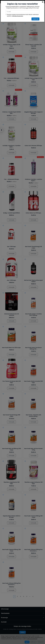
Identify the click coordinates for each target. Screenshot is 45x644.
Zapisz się (35, 19)
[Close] (43, 2)
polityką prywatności (18, 16)
